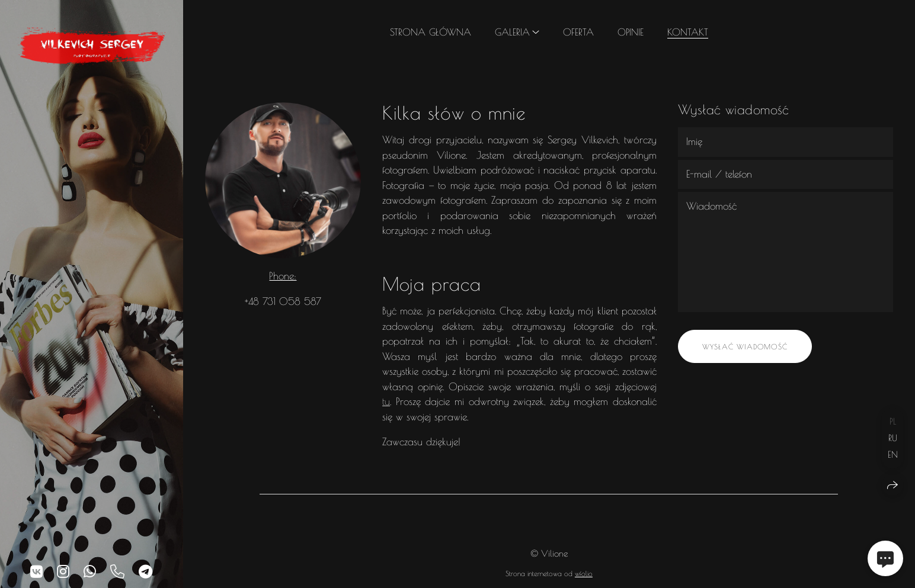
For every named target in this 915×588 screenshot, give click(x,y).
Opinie (631, 32)
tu (386, 401)
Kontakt (688, 32)
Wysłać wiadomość (745, 346)
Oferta (578, 32)
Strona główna (431, 32)
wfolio (584, 573)
